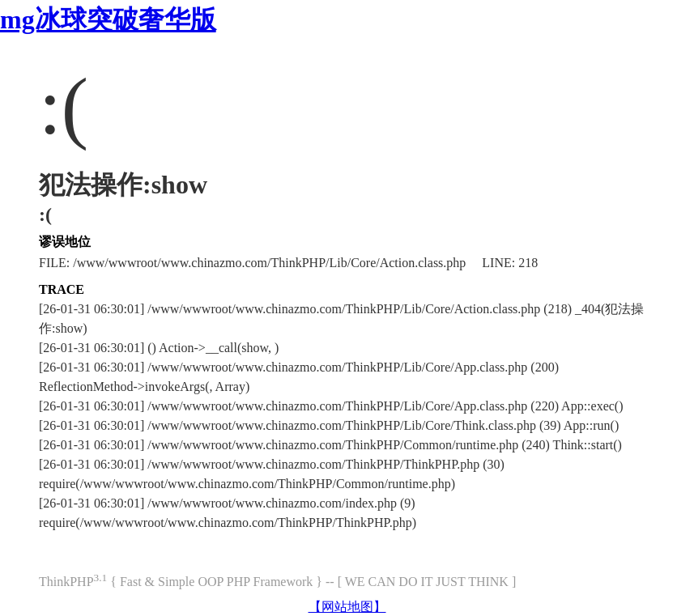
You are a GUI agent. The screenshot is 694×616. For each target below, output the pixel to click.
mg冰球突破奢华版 (108, 19)
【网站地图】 (347, 607)
